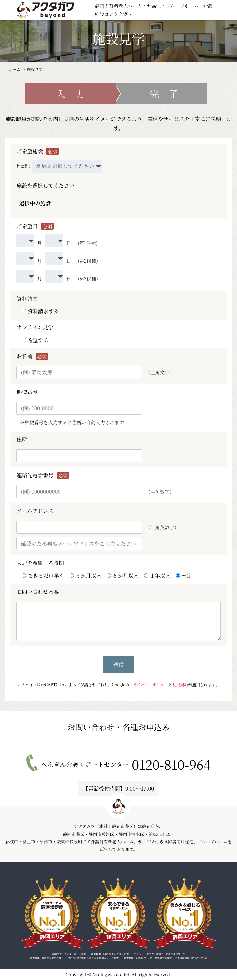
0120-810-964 (171, 764)
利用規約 (180, 685)
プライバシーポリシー (149, 685)
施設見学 (35, 69)
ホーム (14, 69)
